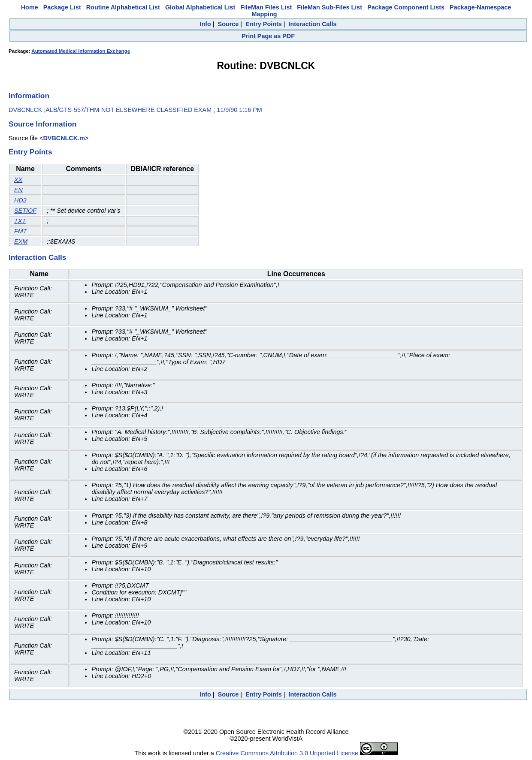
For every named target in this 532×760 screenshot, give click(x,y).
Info (205, 24)
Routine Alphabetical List (123, 7)
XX (18, 180)
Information (29, 96)
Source (228, 24)
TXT (20, 221)
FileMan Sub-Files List (329, 7)
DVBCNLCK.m (64, 138)
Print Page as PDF (268, 36)
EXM (21, 241)
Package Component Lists (406, 7)
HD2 (20, 200)
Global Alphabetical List (200, 7)
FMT (21, 231)
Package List (62, 7)
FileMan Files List (266, 7)
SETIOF (25, 211)
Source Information (42, 124)
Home (30, 7)
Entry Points (264, 24)
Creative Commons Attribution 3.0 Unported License (287, 753)
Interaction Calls (313, 24)
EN (18, 190)
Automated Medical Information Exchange (81, 51)
